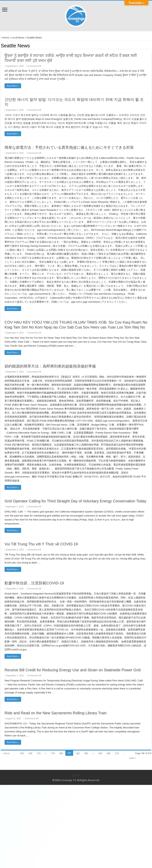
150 (22, 753)
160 (30, 753)
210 (117, 753)
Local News (18, 37)
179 (53, 753)
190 (100, 753)
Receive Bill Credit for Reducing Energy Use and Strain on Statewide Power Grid (73, 670)
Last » (132, 758)
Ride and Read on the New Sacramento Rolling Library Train (56, 713)
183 (86, 753)
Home (5, 37)
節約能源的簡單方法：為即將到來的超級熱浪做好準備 (50, 366)
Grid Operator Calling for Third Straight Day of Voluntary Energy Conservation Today (75, 501)
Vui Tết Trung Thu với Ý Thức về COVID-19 (41, 544)
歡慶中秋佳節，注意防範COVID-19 (34, 583)
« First (6, 753)
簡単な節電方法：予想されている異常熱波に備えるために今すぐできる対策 (69, 147)
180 (61, 753)
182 (78, 753)
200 (108, 753)
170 (38, 753)
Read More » (13, 86)
